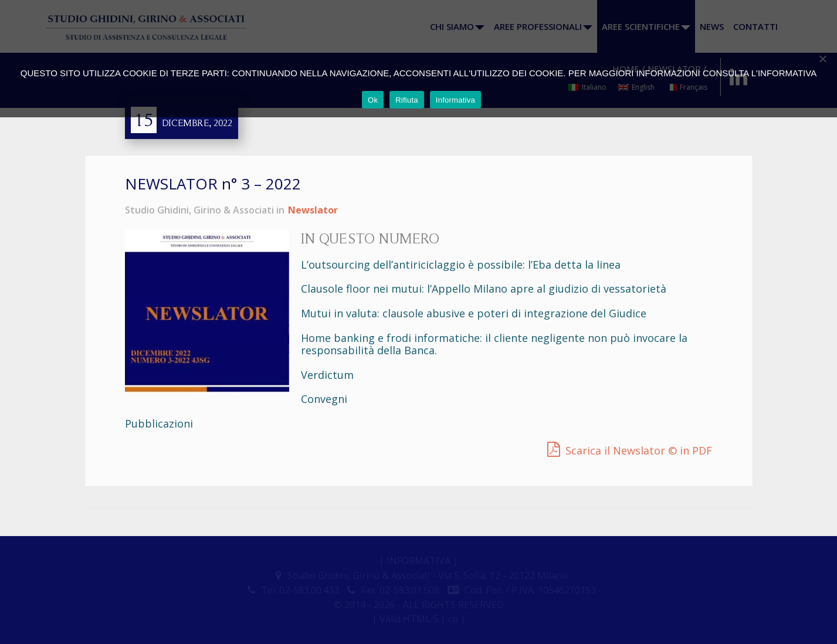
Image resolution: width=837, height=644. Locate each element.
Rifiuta (407, 100)
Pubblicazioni (159, 423)
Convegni (324, 399)
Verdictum (327, 375)
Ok (373, 100)
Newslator (313, 210)
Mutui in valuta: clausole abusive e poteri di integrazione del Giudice (474, 313)
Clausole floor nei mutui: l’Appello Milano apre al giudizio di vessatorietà (484, 289)
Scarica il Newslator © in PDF (639, 450)
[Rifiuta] (822, 59)
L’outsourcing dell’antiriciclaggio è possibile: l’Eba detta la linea (461, 265)
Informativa (455, 100)
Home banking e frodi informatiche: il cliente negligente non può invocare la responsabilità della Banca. (494, 344)
